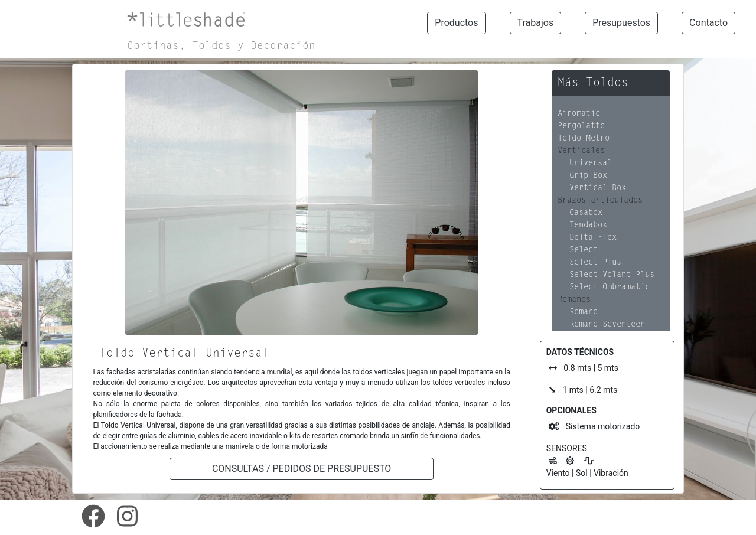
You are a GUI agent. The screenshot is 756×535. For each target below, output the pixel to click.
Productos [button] (456, 23)
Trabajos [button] (536, 23)
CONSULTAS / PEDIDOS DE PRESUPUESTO (302, 469)
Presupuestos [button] (621, 23)
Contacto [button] (708, 23)
